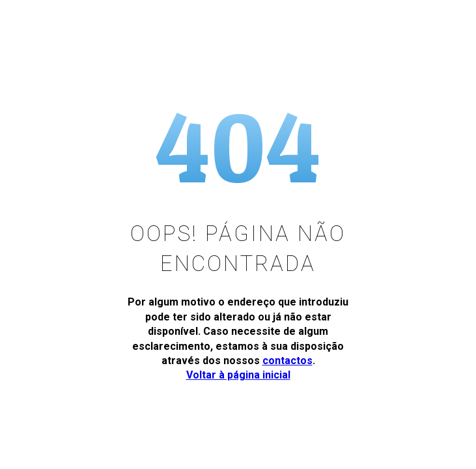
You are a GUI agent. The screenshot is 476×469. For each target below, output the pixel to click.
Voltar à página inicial (238, 375)
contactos (287, 361)
